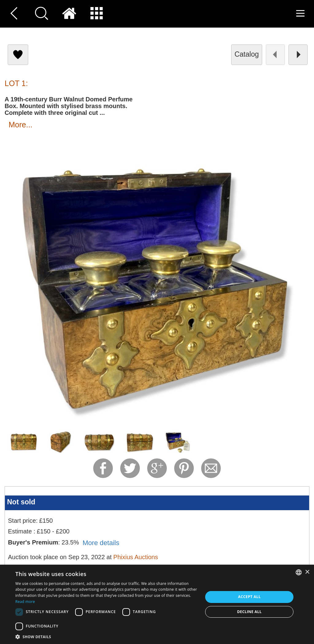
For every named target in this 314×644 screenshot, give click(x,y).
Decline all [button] (249, 612)
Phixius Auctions (136, 557)
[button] (106, 636)
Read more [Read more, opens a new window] (25, 602)
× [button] (307, 572)
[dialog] (157, 604)
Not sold (21, 502)
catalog (247, 54)
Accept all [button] (249, 597)
